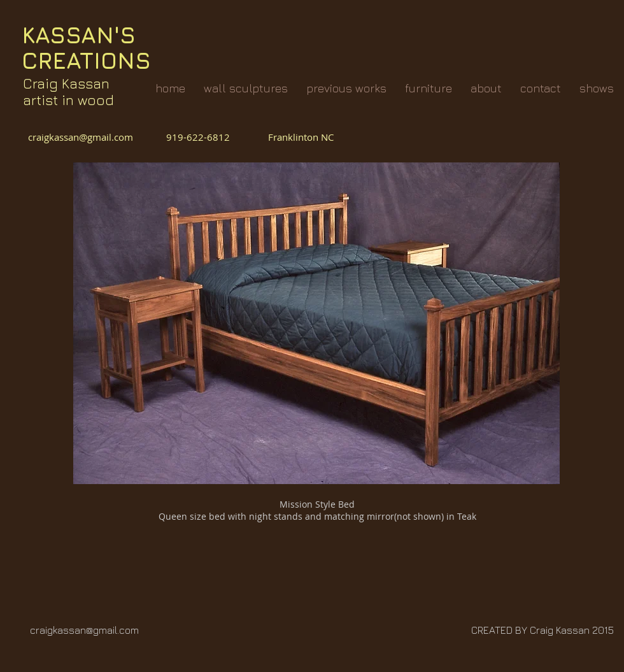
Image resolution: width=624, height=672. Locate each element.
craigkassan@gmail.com (83, 137)
